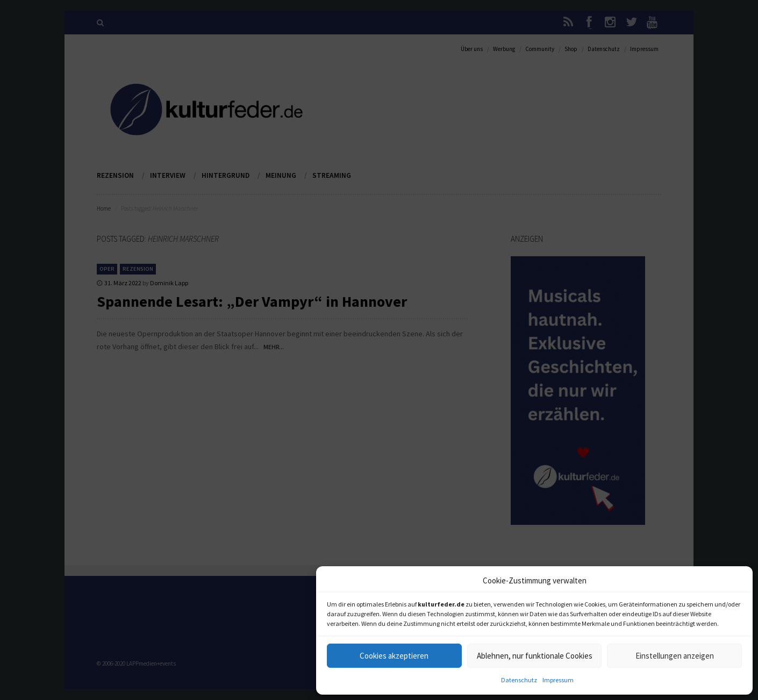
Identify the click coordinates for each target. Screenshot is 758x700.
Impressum (558, 680)
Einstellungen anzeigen (675, 656)
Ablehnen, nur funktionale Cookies (535, 656)
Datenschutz (519, 680)
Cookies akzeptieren (394, 656)
